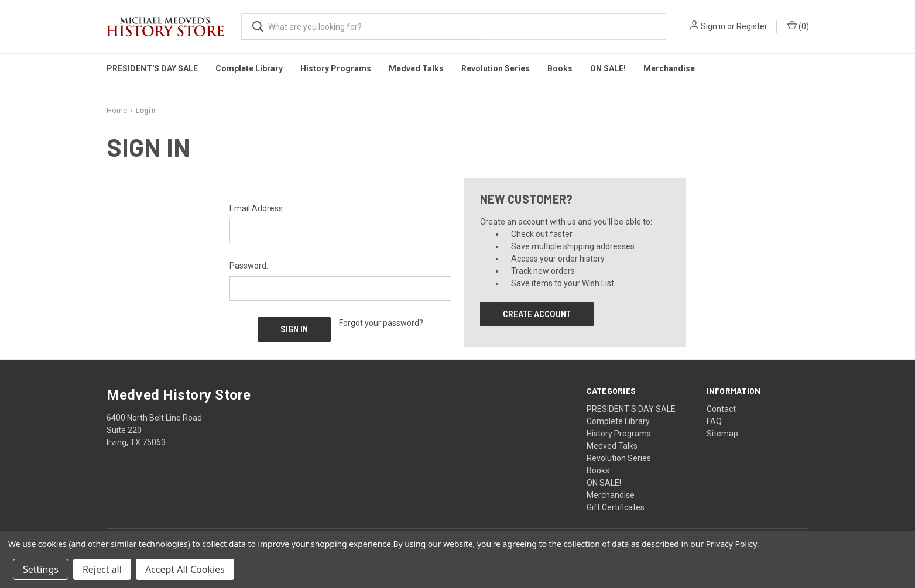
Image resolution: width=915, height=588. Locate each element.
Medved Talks (416, 68)
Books (560, 68)
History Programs (336, 68)
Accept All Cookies (185, 569)
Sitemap (722, 433)
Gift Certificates (616, 507)
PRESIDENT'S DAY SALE (152, 68)
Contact (721, 408)
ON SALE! (608, 68)
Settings (41, 569)
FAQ (714, 421)
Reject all (102, 569)
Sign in (713, 26)
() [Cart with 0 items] (798, 26)
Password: (249, 266)
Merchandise (669, 68)
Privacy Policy (731, 544)
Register (752, 26)
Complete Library (249, 68)
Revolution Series (496, 68)
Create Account (537, 314)
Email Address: (257, 208)
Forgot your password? (381, 323)
